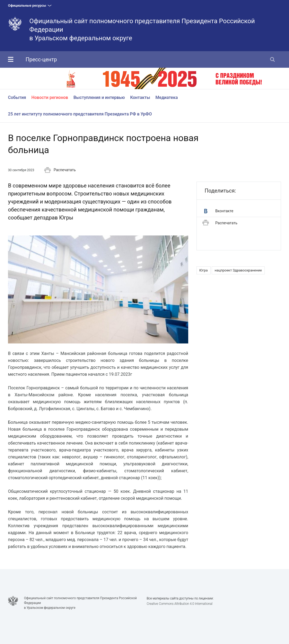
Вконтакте (219, 211)
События (17, 97)
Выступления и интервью (99, 97)
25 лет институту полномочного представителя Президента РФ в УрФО (80, 114)
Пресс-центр (41, 59)
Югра (204, 270)
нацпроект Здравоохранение (238, 270)
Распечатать (60, 170)
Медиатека (167, 97)
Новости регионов (50, 97)
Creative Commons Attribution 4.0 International (180, 604)
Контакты (140, 97)
